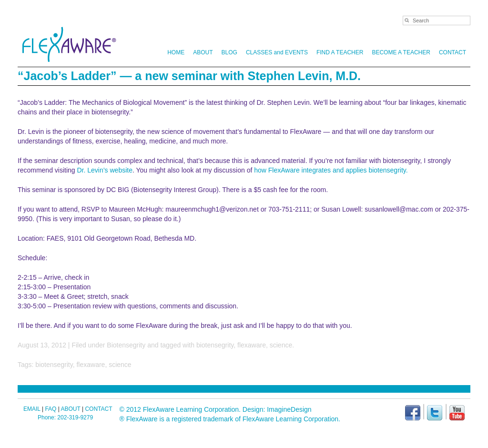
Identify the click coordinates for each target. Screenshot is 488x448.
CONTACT (452, 52)
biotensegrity (215, 345)
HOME (176, 52)
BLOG (229, 52)
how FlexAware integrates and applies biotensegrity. (331, 170)
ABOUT (201, 52)
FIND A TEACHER (340, 52)
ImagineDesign (289, 409)
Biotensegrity (126, 345)
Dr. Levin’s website (105, 170)
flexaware (252, 345)
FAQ (51, 409)
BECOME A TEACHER (401, 52)
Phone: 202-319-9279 (65, 417)
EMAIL (32, 409)
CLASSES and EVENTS (277, 52)
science (281, 345)
